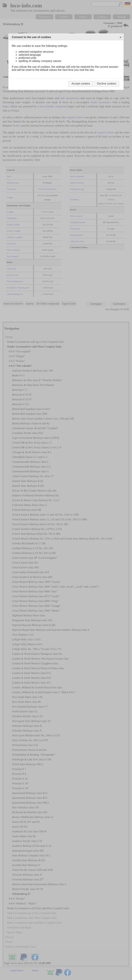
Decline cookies (107, 84)
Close (120, 37)
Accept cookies (81, 84)
